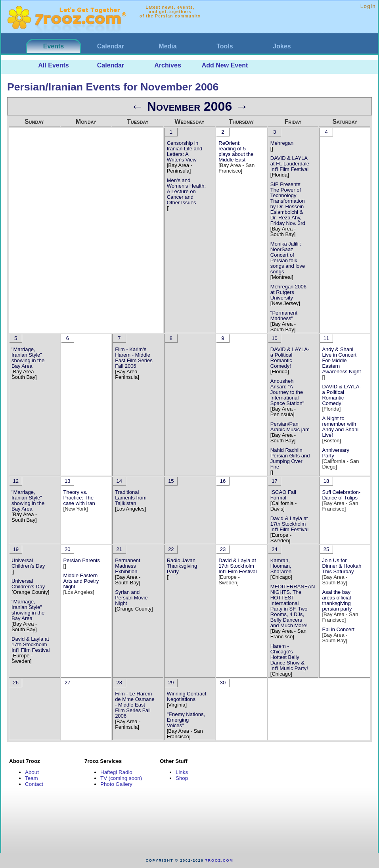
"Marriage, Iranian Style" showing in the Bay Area (28, 358)
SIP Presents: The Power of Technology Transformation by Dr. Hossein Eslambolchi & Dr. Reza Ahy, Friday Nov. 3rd (288, 204)
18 (326, 481)
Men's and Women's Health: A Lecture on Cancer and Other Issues (186, 191)
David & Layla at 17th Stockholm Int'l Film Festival (289, 524)
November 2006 (189, 106)
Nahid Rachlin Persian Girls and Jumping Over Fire (290, 458)
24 (274, 549)
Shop (182, 778)
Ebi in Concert (338, 629)
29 (171, 683)
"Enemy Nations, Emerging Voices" (186, 720)
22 (171, 549)
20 (67, 549)
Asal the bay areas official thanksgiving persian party (337, 600)
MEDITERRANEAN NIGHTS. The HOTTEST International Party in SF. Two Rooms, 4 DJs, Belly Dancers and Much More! (293, 606)
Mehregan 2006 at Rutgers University (288, 292)
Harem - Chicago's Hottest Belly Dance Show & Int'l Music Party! (289, 657)
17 (274, 481)
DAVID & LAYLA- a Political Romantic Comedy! (290, 358)
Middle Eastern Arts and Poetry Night (81, 581)
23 (223, 549)
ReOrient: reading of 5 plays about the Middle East (236, 151)
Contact (34, 784)
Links (182, 772)
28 (119, 683)
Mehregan (282, 143)
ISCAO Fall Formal (283, 495)
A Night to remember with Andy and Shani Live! (340, 427)
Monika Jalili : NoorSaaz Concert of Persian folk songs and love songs (288, 258)
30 (223, 683)
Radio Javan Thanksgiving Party (182, 566)
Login (368, 6)
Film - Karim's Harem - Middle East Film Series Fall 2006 (134, 358)
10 (274, 338)
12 (15, 481)
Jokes (282, 46)
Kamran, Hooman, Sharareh (281, 566)
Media (167, 46)
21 (119, 549)
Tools (225, 46)
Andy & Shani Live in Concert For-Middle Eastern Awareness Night (341, 360)
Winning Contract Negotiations (187, 696)
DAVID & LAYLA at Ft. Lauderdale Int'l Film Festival (290, 164)
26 (15, 683)
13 (67, 481)
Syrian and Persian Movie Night (131, 598)
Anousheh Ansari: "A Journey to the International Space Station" (287, 392)
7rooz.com (219, 860)
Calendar (111, 46)
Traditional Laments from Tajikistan (131, 498)
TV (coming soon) (121, 778)
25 (326, 549)
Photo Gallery (116, 784)
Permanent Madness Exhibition (128, 566)
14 (119, 481)
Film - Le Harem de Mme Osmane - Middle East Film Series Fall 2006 (135, 705)
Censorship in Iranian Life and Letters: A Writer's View (185, 151)
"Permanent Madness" (284, 316)
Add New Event (225, 65)
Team (32, 778)
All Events (53, 65)
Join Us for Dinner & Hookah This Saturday (342, 566)
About (32, 772)
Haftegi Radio (116, 772)
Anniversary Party (336, 453)
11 (326, 338)
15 (171, 481)
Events (54, 46)
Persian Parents (82, 560)
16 (223, 481)
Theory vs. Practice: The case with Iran (79, 498)
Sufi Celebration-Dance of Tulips (341, 495)
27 (67, 683)
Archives (168, 65)
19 (15, 549)
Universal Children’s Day (28, 563)
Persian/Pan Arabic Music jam (290, 427)
